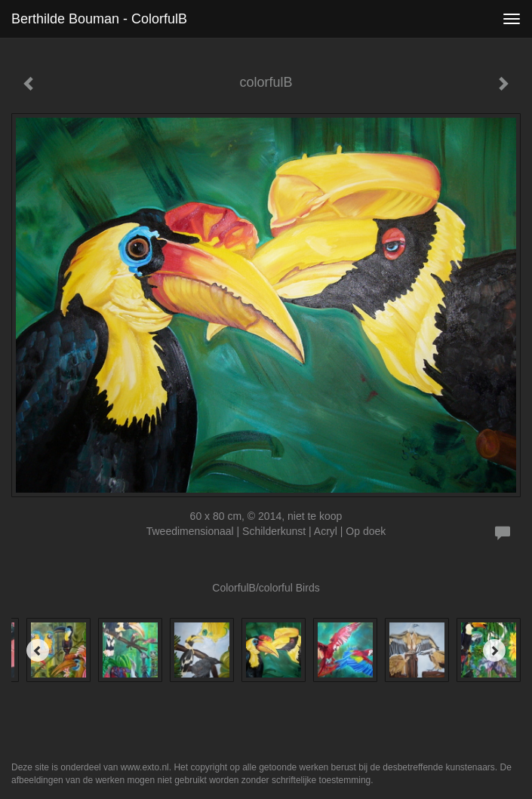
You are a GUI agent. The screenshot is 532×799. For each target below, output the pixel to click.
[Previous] (38, 650)
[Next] (494, 650)
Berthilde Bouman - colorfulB (99, 19)
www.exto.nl (145, 767)
